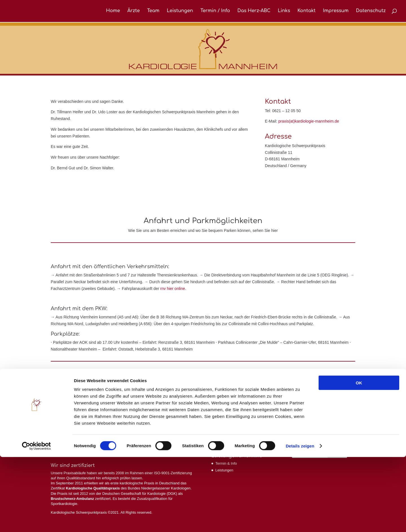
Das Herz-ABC (254, 12)
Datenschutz (371, 12)
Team (153, 12)
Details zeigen (300, 521)
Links (284, 12)
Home (113, 12)
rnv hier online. (173, 289)
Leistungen (180, 12)
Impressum (336, 12)
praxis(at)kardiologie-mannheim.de (309, 121)
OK (359, 458)
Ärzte (134, 12)
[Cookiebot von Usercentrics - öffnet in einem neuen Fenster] (37, 521)
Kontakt (306, 12)
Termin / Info (215, 12)
